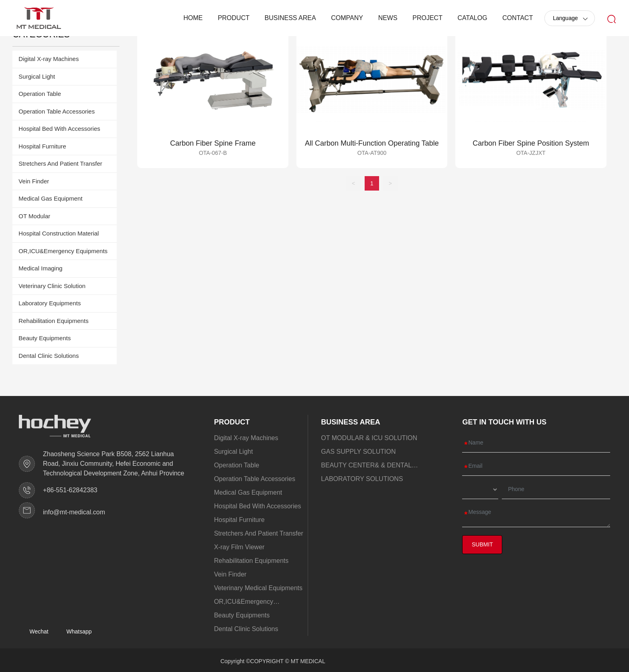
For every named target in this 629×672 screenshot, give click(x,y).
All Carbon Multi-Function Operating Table (372, 143)
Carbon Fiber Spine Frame (213, 143)
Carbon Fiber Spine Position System (531, 143)
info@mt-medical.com (74, 512)
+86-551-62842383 (70, 490)
